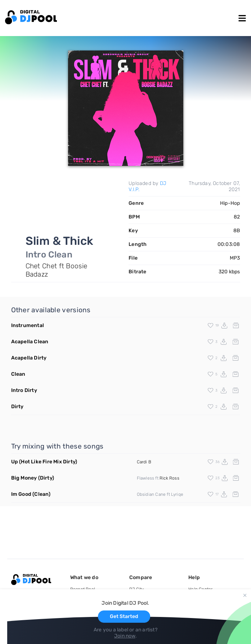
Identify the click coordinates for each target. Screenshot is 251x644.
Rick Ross (169, 478)
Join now (125, 636)
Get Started (124, 616)
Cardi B (144, 462)
